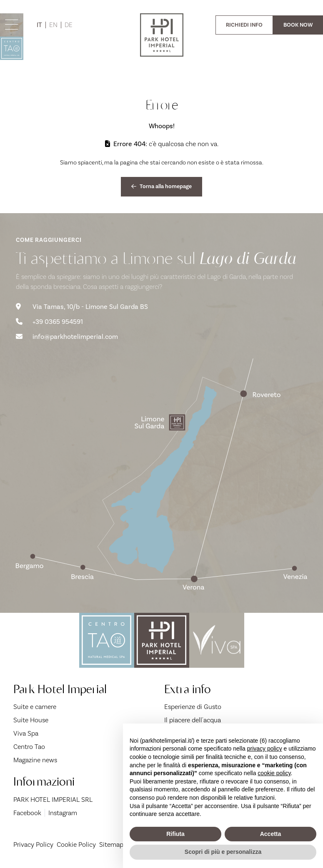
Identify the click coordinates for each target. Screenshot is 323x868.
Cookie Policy (76, 844)
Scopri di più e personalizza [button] (223, 852)
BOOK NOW (298, 25)
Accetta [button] (271, 834)
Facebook (27, 813)
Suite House (31, 720)
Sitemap (111, 845)
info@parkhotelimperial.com (67, 337)
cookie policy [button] (274, 773)
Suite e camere (35, 707)
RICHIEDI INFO (244, 25)
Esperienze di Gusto (193, 707)
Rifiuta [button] (175, 834)
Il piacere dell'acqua (193, 720)
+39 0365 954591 (49, 322)
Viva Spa (26, 733)
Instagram (63, 813)
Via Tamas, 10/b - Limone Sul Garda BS (82, 307)
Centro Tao (29, 747)
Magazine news (35, 760)
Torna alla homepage (161, 186)
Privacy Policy (33, 844)
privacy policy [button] (265, 749)
